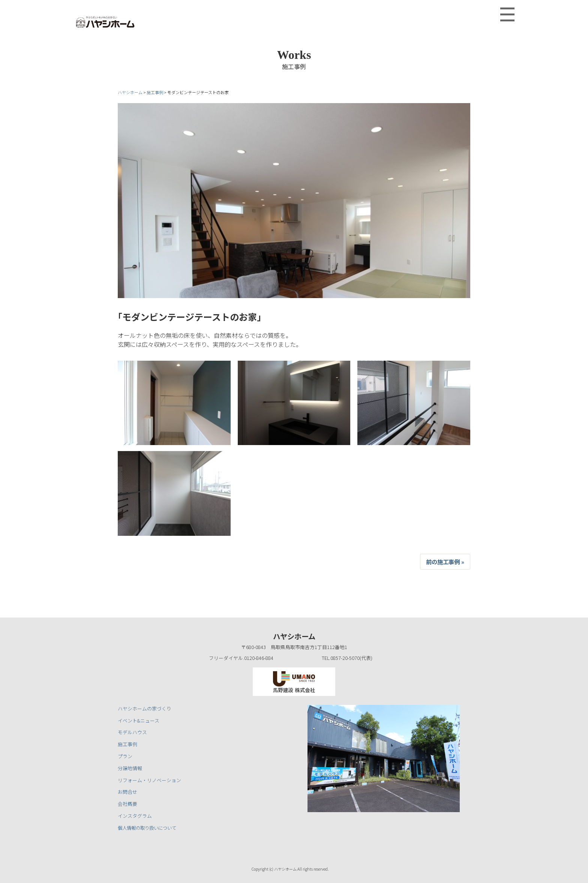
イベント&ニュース (139, 720)
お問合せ (127, 792)
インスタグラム (135, 816)
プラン (125, 756)
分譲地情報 (130, 768)
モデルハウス (132, 732)
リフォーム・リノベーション (149, 780)
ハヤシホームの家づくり (145, 708)
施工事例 (127, 744)
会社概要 (127, 804)
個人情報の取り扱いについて (149, 828)
